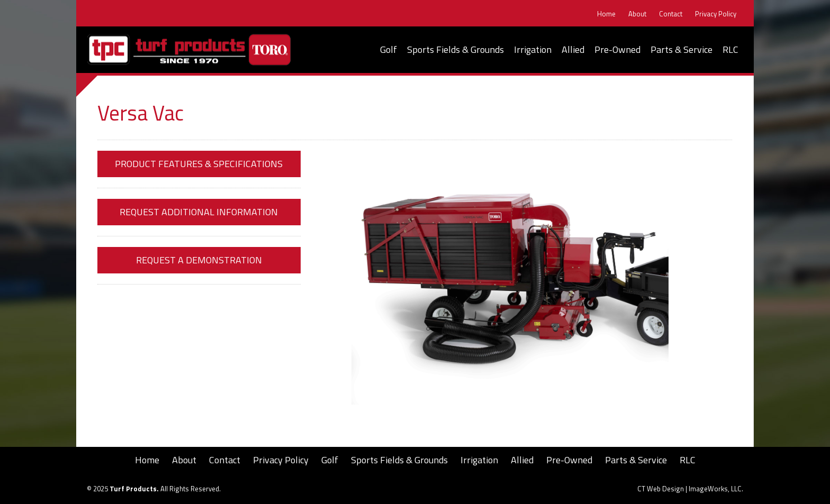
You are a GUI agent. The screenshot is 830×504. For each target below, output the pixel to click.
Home (606, 14)
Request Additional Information (199, 212)
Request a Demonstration (199, 260)
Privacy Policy (716, 14)
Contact (671, 14)
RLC (730, 49)
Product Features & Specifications (199, 164)
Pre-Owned (617, 49)
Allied (573, 49)
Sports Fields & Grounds (455, 49)
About (637, 14)
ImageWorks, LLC (715, 489)
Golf (389, 49)
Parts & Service (682, 49)
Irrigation (533, 49)
